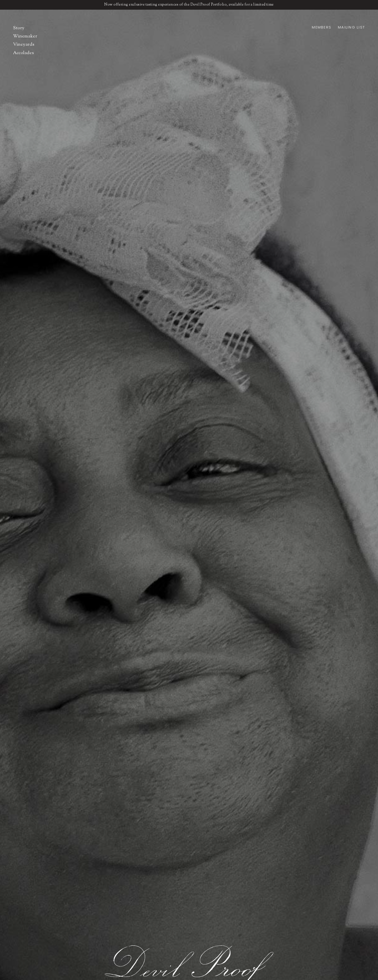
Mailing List (351, 27)
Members (322, 27)
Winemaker (25, 36)
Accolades (23, 53)
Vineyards (24, 45)
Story (19, 28)
